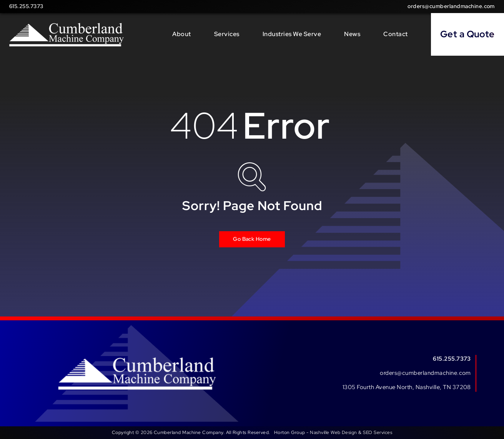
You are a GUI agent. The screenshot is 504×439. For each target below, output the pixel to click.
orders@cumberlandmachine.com (451, 6)
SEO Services (378, 432)
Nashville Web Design (334, 432)
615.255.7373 (26, 6)
